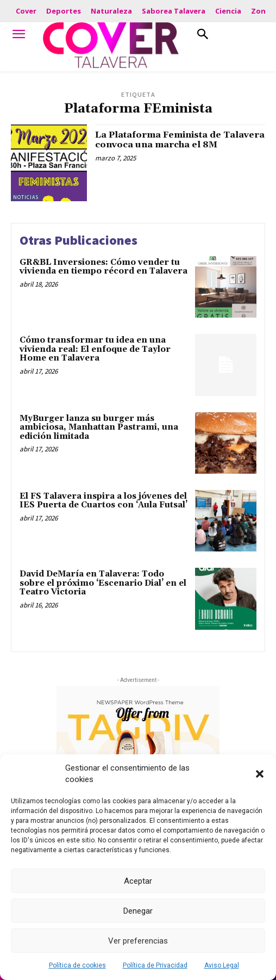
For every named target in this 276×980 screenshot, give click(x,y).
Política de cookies (77, 965)
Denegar (138, 911)
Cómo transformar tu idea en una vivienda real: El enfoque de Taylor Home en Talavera (95, 349)
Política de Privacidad (155, 965)
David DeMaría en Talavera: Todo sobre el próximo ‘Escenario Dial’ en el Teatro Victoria (103, 583)
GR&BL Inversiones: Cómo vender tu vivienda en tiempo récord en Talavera (103, 267)
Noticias (26, 197)
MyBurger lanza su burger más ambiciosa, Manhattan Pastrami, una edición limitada (99, 427)
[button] (260, 774)
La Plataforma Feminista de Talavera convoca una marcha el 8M (180, 140)
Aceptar (138, 881)
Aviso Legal (222, 965)
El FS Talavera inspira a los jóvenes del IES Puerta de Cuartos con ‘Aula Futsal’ (103, 501)
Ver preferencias (138, 941)
